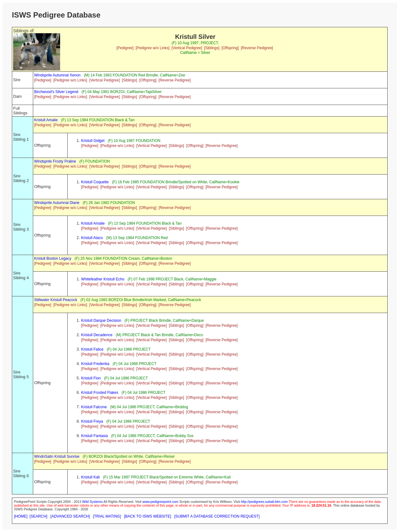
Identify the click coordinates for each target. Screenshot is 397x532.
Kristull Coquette (95, 182)
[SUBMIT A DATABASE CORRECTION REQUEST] (217, 516)
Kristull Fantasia (94, 436)
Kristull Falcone (94, 407)
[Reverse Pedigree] (257, 48)
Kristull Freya (92, 421)
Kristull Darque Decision (101, 321)
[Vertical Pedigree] (187, 48)
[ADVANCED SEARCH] (70, 516)
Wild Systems (92, 502)
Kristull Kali (90, 477)
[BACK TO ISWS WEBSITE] (147, 516)
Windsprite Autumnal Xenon (57, 75)
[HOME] (21, 516)
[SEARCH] (38, 516)
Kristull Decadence (97, 335)
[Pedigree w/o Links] (152, 48)
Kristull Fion (91, 378)
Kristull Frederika (95, 364)
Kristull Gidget (93, 141)
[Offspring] (230, 48)
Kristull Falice (92, 349)
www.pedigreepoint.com (160, 502)
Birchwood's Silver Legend (56, 92)
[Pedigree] (125, 48)
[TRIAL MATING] (107, 516)
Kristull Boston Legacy (53, 258)
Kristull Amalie (46, 120)
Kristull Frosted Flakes (100, 393)
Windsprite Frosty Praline (55, 161)
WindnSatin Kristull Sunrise (57, 456)
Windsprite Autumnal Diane (57, 203)
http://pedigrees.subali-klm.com (264, 502)
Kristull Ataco (92, 238)
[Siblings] (212, 48)
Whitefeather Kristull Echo (103, 279)
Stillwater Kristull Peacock (56, 300)
